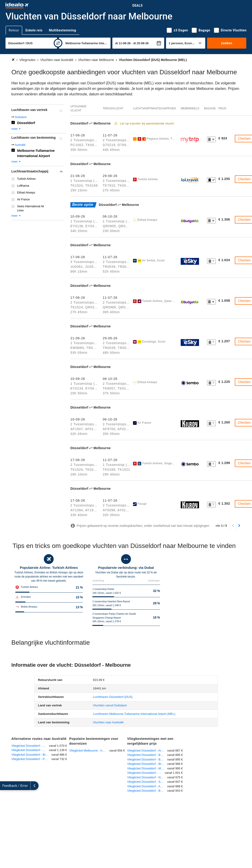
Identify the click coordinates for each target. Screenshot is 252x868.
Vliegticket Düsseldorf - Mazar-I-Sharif (147, 768)
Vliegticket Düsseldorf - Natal (146, 777)
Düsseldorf (26, 123)
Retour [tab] (14, 30)
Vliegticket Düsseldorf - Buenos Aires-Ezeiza (147, 759)
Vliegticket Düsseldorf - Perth (31, 759)
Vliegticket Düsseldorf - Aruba (147, 751)
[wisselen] (58, 43)
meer (16, 129)
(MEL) (134, 714)
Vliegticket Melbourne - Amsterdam (89, 751)
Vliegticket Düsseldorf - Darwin (30, 750)
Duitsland (21, 117)
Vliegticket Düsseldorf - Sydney (30, 746)
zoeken (227, 43)
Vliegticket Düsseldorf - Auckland (147, 786)
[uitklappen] (4, 786)
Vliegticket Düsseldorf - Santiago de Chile (147, 782)
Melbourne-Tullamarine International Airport (36, 153)
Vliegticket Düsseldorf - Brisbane (32, 755)
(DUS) (113, 697)
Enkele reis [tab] (34, 30)
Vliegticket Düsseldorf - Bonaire (147, 791)
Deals (137, 6)
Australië (20, 145)
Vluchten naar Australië (108, 722)
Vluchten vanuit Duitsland (110, 705)
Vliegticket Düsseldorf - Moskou (146, 773)
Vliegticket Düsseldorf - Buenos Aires (147, 755)
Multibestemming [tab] (62, 30)
